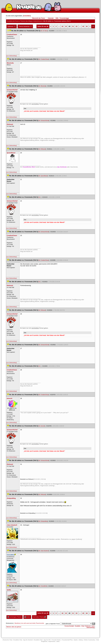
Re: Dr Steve (44, 31)
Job (58, 641)
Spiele (76, 640)
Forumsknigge (64, 18)
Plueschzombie (40, 623)
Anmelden (27, 16)
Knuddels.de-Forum (13, 21)
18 (62, 26)
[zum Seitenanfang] (11, 56)
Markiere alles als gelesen (14, 627)
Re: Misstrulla (42, 86)
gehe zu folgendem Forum (53, 624)
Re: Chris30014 (43, 586)
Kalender (51, 18)
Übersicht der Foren (38, 18)
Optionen (12, 26)
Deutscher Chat (8, 640)
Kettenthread (38, 21)
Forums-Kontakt (69, 626)
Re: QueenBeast (43, 176)
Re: (40, 197)
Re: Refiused (42, 149)
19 (66, 26)
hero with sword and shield (28, 623)
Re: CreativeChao (44, 59)
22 (76, 26)
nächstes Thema (40, 617)
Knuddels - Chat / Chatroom (83, 626)
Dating (81, 640)
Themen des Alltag (26, 21)
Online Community (89, 640)
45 (83, 26)
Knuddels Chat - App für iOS (42, 640)
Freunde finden (56, 640)
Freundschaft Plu (67, 640)
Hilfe (57, 18)
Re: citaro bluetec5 (44, 551)
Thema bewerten (25, 26)
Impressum (52, 641)
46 (87, 26)
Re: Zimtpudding (43, 521)
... (59, 26)
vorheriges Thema (15, 617)
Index (27, 617)
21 (73, 26)
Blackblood (17, 623)
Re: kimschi (42, 426)
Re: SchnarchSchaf (44, 121)
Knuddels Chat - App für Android (23, 640)
